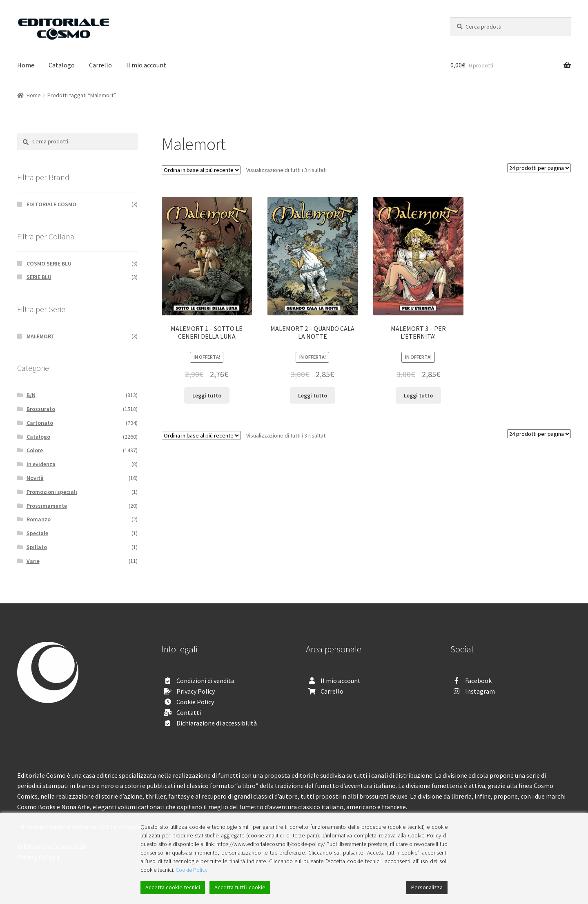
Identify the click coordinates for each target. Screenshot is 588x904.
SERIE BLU (39, 277)
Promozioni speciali (52, 492)
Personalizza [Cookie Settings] (427, 887)
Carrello (100, 65)
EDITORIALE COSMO (51, 204)
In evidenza (41, 464)
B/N (31, 395)
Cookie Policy (195, 702)
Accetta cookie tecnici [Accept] (173, 887)
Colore (35, 450)
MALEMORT (41, 336)
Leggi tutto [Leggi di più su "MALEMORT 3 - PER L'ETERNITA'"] (418, 395)
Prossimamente (47, 506)
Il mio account (146, 65)
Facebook (478, 681)
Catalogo (62, 65)
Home (26, 65)
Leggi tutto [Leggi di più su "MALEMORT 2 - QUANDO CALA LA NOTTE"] (313, 395)
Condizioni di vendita (205, 681)
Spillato (37, 547)
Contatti (189, 712)
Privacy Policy (196, 691)
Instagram (480, 691)
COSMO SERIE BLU (49, 263)
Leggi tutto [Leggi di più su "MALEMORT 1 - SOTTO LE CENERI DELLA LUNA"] (207, 395)
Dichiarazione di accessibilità (217, 723)
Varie (33, 561)
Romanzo (39, 519)
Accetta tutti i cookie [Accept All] (240, 887)
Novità (35, 478)
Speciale (37, 533)
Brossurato (41, 409)
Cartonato (40, 423)
